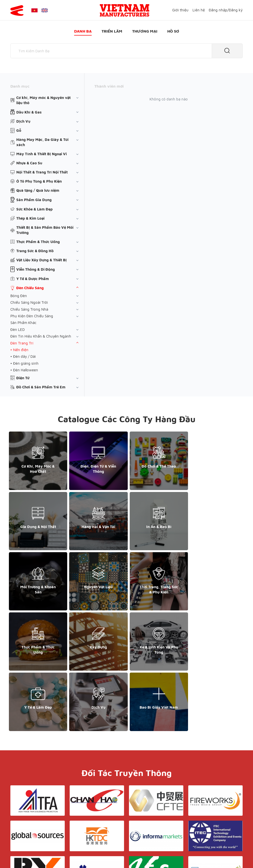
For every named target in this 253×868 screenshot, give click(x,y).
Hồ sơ (173, 31)
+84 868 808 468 (28, 825)
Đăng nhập (218, 10)
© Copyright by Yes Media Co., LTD (40, 855)
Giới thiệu (180, 10)
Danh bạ (83, 31)
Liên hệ (199, 10)
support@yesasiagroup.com (36, 830)
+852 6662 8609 (206, 819)
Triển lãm (112, 31)
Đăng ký (236, 10)
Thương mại (145, 31)
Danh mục (20, 86)
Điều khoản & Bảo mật (135, 810)
